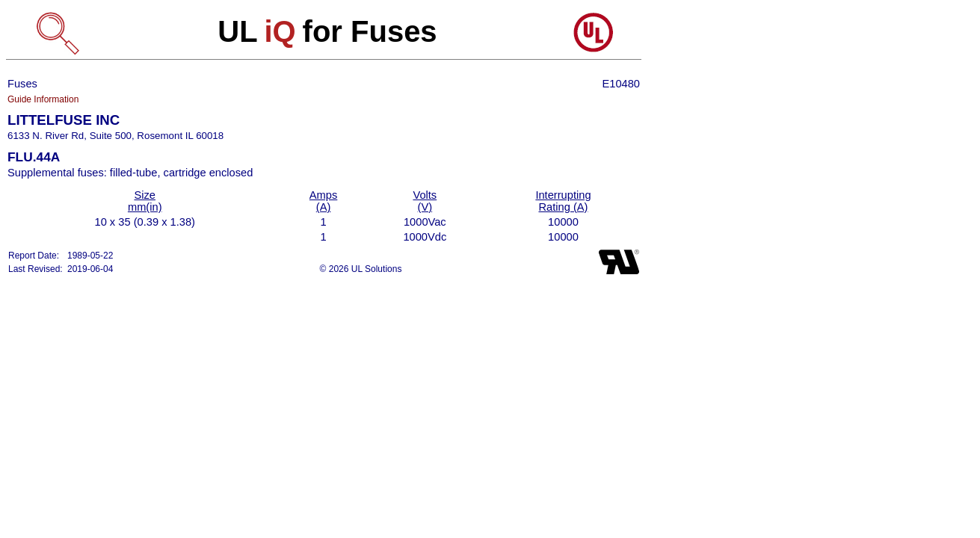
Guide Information (43, 99)
